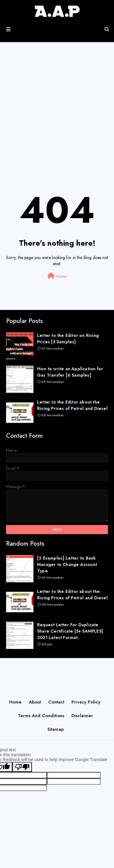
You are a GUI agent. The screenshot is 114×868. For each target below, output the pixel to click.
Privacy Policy (86, 702)
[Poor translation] (22, 767)
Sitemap (56, 729)
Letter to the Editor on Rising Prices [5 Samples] (68, 339)
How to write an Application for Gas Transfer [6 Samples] (70, 372)
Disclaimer (82, 716)
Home (57, 276)
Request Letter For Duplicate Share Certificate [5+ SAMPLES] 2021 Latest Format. (70, 631)
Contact (56, 702)
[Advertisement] (57, 111)
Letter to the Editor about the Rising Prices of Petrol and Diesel (72, 405)
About (35, 702)
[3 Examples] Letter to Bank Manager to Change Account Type (67, 564)
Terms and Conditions (41, 716)
